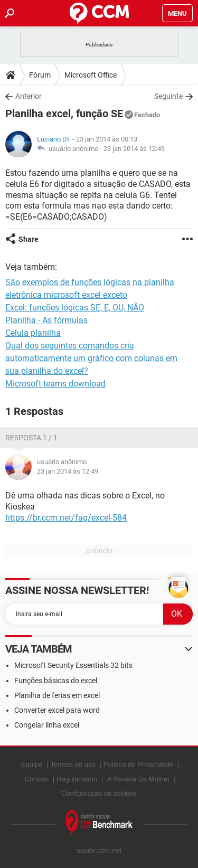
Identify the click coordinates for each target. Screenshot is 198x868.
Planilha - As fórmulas (46, 320)
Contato (36, 779)
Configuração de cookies (99, 793)
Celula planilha (33, 333)
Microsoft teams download (55, 384)
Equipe (32, 764)
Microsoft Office (91, 75)
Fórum (40, 75)
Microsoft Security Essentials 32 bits (73, 665)
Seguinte (168, 96)
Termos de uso (73, 764)
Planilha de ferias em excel (57, 695)
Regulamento (77, 779)
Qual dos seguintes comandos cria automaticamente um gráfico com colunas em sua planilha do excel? (91, 358)
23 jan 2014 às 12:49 (134, 149)
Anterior (29, 96)
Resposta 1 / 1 (31, 438)
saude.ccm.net (99, 850)
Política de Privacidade (138, 764)
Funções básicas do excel (56, 681)
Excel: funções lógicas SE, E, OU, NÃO (75, 308)
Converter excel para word (57, 710)
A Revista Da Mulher (139, 779)
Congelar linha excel (47, 725)
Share (29, 239)
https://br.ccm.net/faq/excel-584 (66, 518)
